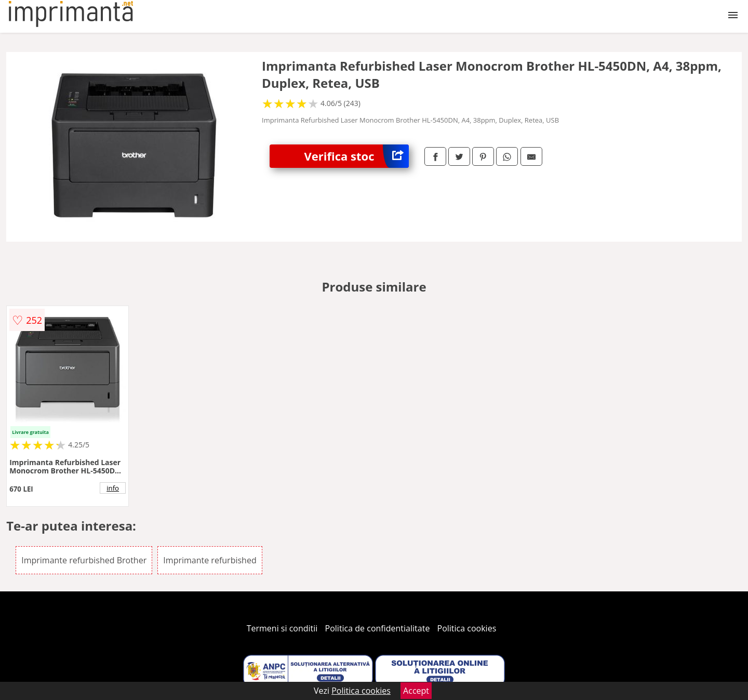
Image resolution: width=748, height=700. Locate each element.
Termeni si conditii (282, 628)
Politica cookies (467, 628)
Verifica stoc (357, 156)
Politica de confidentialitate (378, 628)
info (113, 488)
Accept (416, 691)
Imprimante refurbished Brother (84, 560)
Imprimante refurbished (210, 560)
